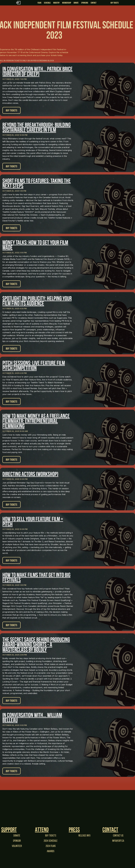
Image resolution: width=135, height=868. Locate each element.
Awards (51, 851)
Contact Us (118, 835)
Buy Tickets (115, 3)
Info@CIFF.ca (118, 841)
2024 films (51, 846)
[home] (27, 3)
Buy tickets (51, 835)
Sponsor (17, 841)
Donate (17, 835)
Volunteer (17, 846)
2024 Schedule (51, 841)
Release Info (84, 835)
